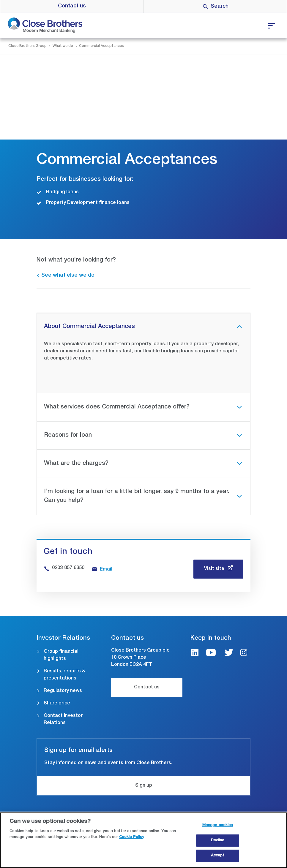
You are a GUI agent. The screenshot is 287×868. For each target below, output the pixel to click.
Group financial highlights (61, 655)
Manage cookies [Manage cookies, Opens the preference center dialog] (218, 825)
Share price (57, 704)
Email (106, 570)
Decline (218, 841)
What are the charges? (76, 464)
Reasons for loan (68, 435)
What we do (63, 46)
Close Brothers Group (27, 46)
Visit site (215, 569)
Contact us (72, 6)
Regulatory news (63, 691)
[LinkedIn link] (195, 654)
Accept (218, 856)
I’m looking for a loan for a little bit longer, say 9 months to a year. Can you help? (137, 496)
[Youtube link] (211, 654)
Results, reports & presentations (64, 675)
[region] (143, 840)
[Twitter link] (229, 654)
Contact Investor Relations (63, 720)
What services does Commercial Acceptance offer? (117, 407)
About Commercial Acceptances (89, 327)
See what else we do (68, 275)
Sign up (144, 786)
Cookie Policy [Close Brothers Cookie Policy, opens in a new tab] (132, 837)
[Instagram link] (244, 654)
